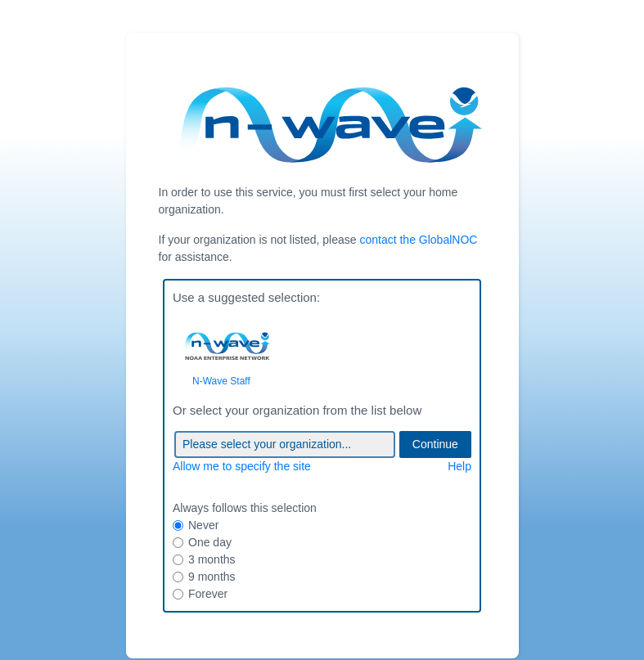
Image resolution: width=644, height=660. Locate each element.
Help (459, 466)
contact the (418, 240)
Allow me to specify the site (242, 466)
